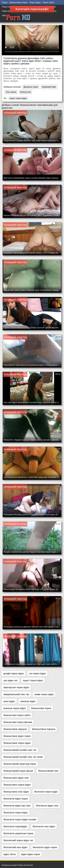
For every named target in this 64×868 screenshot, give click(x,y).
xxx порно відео (38, 673)
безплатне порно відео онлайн (20, 819)
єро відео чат (11, 680)
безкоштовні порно (41, 708)
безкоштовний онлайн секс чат (20, 750)
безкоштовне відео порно (17, 736)
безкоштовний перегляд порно (20, 764)
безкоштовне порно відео (17, 743)
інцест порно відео (18, 98)
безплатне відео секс (47, 806)
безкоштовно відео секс (16, 778)
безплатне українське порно (19, 833)
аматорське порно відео (16, 687)
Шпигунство (25, 92)
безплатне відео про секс (17, 806)
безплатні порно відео (46, 792)
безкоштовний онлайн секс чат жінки (23, 757)
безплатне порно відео (16, 813)
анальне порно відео (15, 708)
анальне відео (28, 701)
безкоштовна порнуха (43, 729)
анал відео (9, 701)
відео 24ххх (10, 854)
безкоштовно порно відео (17, 785)
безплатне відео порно (16, 799)
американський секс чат (16, 694)
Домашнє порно (31, 87)
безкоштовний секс (48, 771)
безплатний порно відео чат (18, 840)
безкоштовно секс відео (16, 792)
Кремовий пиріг (49, 87)
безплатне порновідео (15, 826)
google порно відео (14, 673)
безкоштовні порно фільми (18, 722)
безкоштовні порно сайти (17, 715)
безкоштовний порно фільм (18, 771)
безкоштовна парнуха (15, 729)
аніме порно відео (44, 694)
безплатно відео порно (45, 847)
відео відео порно (31, 854)
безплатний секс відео (15, 847)
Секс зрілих (11, 92)
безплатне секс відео (44, 826)
